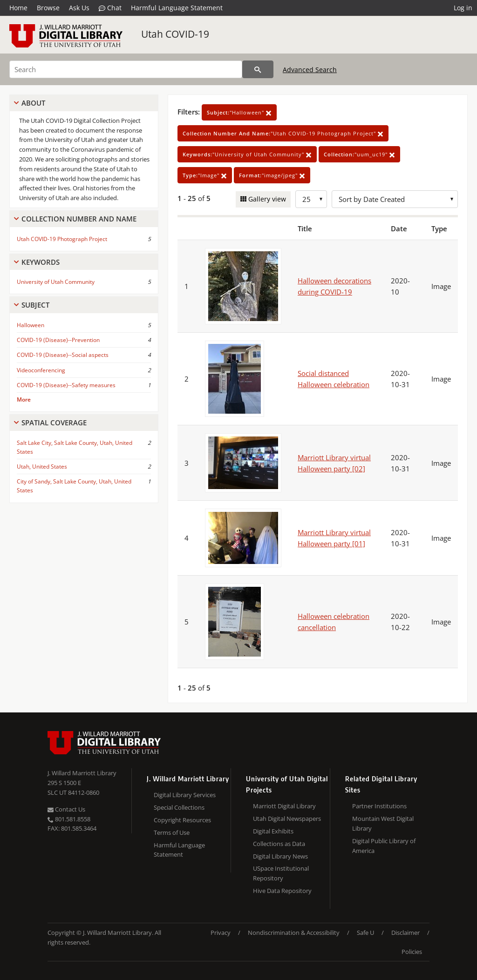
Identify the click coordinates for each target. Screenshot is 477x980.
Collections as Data (279, 844)
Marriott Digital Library (284, 806)
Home (18, 8)
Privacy (221, 933)
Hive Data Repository (282, 891)
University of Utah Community (56, 282)
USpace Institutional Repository (281, 873)
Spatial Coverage (54, 423)
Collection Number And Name (79, 219)
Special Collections (179, 807)
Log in (463, 8)
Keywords (41, 262)
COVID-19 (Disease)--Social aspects (63, 355)
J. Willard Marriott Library (82, 773)
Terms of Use (172, 832)
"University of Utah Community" (247, 154)
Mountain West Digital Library (383, 823)
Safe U (365, 933)
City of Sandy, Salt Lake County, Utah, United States (74, 486)
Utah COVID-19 (175, 34)
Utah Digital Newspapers (287, 819)
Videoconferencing (41, 370)
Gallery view (266, 199)
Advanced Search (310, 70)
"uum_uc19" (359, 154)
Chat (110, 8)
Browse (48, 8)
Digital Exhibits (273, 831)
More (24, 399)
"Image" (205, 175)
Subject (35, 305)
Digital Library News (280, 856)
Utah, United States (42, 467)
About (33, 103)
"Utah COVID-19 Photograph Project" (283, 133)
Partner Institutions (379, 806)
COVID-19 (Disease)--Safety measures (66, 385)
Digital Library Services (185, 795)
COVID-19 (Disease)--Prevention (58, 340)
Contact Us (66, 809)
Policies (412, 952)
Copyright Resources (182, 820)
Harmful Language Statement (177, 8)
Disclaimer (405, 933)
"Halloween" (239, 112)
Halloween (31, 325)
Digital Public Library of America (384, 846)
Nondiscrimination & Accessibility (294, 933)
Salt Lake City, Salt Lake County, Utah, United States (75, 447)
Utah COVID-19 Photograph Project (62, 239)
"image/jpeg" (272, 175)
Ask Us (79, 8)
